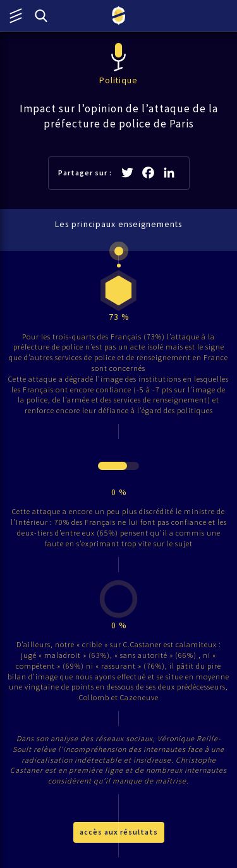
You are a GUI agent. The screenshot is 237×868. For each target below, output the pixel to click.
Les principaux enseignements (118, 224)
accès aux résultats (119, 832)
